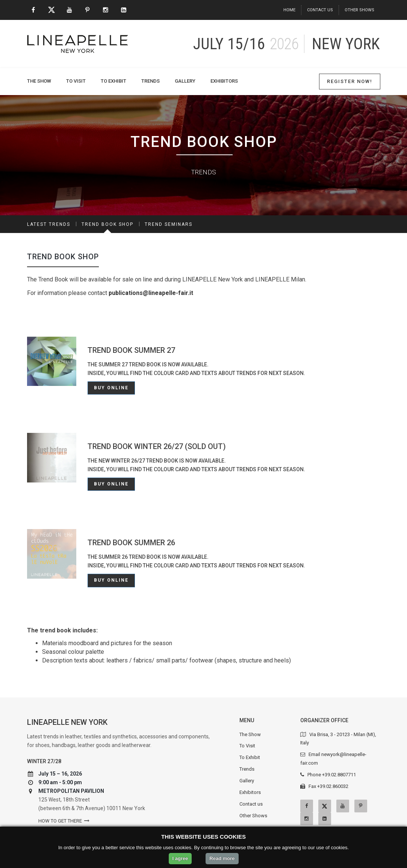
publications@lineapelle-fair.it (151, 293)
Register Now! (350, 81)
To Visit (76, 81)
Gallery (185, 81)
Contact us (320, 10)
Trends (151, 81)
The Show (39, 81)
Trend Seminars (169, 224)
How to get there (60, 821)
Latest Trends (49, 224)
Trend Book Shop (107, 224)
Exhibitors (224, 81)
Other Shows (359, 10)
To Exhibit (113, 81)
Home (289, 10)
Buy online (111, 388)
